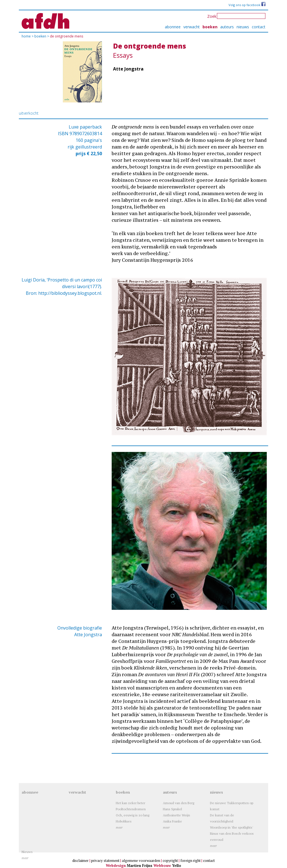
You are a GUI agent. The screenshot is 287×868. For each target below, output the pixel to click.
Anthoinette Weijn (176, 815)
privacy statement (105, 861)
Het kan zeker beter (130, 803)
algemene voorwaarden (141, 861)
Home (27, 36)
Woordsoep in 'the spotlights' (232, 827)
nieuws (243, 27)
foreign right (190, 861)
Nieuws (27, 852)
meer (119, 827)
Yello (177, 866)
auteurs (227, 27)
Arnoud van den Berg (179, 803)
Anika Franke (172, 821)
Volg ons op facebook (247, 5)
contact (259, 27)
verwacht (192, 27)
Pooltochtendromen (131, 809)
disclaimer (80, 861)
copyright (170, 861)
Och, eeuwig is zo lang (133, 815)
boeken (210, 27)
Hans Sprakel (172, 809)
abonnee (173, 27)
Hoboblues (124, 821)
